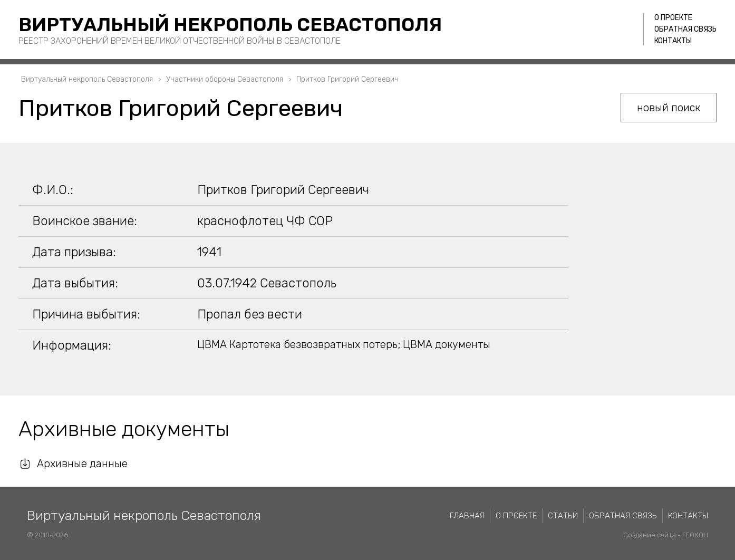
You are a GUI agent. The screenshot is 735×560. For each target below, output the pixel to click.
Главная (467, 516)
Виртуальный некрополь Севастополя (230, 25)
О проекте (673, 18)
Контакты (673, 41)
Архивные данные (82, 464)
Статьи (563, 516)
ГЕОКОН (695, 535)
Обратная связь (685, 29)
